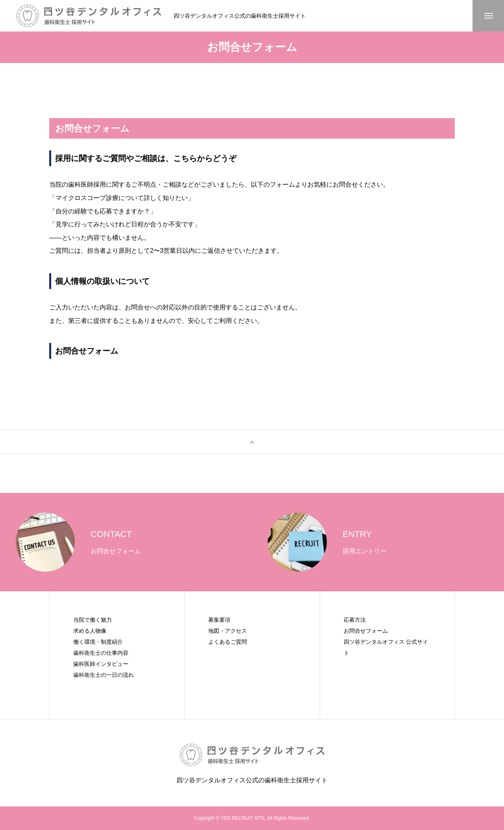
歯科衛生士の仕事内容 (101, 653)
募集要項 (219, 620)
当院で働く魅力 (93, 620)
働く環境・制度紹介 (98, 642)
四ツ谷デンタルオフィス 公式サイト (386, 647)
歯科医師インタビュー (101, 664)
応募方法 (355, 620)
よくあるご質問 (228, 642)
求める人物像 (90, 631)
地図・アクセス (228, 631)
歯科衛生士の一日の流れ (104, 675)
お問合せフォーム (366, 631)
